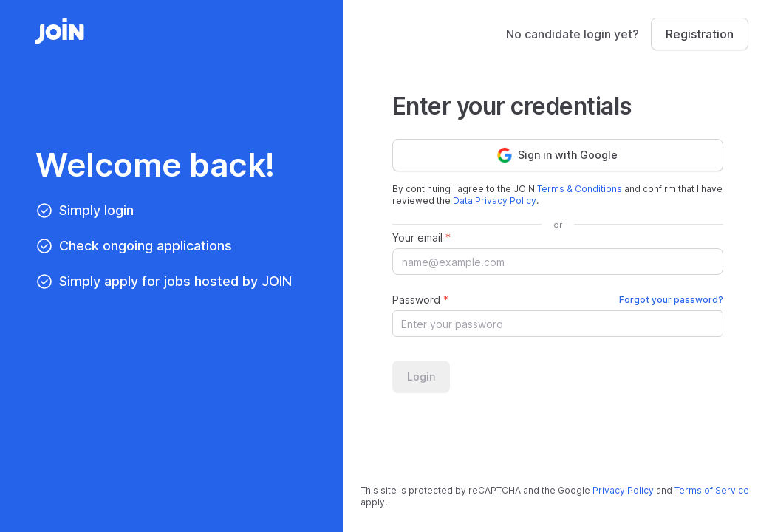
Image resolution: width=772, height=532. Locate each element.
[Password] (549, 324)
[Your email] (558, 262)
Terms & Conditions (580, 189)
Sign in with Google (557, 155)
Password (558, 300)
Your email (421, 238)
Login (421, 376)
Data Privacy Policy (495, 201)
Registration (700, 34)
